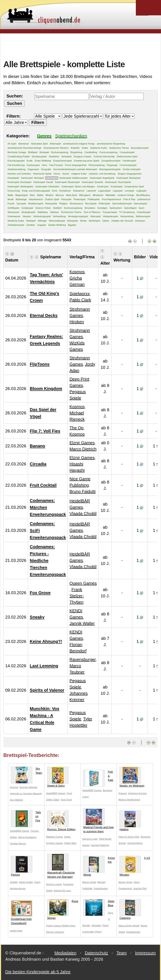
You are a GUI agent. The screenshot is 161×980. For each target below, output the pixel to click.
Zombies (31, 225)
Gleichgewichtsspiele (110, 169)
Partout (22, 866)
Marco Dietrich (83, 449)
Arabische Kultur (99, 148)
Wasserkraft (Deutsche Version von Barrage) (61, 866)
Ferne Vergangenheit (76, 165)
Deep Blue (99, 904)
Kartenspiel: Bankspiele (129, 178)
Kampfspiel (13, 178)
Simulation (90, 208)
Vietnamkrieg (127, 216)
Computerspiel (127, 152)
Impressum (145, 953)
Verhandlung (59, 216)
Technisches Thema (71, 212)
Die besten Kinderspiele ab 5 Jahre (38, 972)
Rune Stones (63, 909)
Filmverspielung (97, 165)
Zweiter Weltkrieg (57, 225)
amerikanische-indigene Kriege (79, 144)
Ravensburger (83, 659)
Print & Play (129, 199)
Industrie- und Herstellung (102, 174)
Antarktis (75, 148)
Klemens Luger (90, 839)
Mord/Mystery (143, 195)
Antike (85, 148)
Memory (60, 195)
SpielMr (14, 882)
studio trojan (16, 931)
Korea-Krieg (14, 191)
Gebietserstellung (17, 169)
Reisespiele (51, 204)
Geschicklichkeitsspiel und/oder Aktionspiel (75, 169)
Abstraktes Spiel (39, 144)
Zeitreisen (140, 221)
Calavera (130, 909)
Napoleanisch (36, 199)
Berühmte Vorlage (17, 152)
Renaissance (76, 204)
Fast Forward (56, 165)
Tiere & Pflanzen (92, 212)
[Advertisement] (80, 46)
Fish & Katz (98, 777)
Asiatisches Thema (119, 148)
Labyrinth (91, 191)
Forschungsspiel (128, 165)
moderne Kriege (126, 195)
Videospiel (95, 216)
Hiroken (77, 322)
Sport (141, 208)
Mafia (10, 195)
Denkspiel (66, 156)
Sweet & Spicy (58, 777)
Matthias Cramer (55, 837)
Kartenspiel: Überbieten (47, 187)
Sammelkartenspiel (122, 204)
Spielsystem (116, 208)
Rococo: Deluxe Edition (61, 821)
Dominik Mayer (135, 843)
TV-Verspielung (127, 212)
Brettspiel (44, 152)
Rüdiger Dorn (68, 926)
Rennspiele (91, 204)
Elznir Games (82, 443)
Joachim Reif (140, 888)
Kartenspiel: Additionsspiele (74, 178)
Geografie (46, 169)
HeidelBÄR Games (56, 793)
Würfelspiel (94, 221)
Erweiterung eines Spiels (87, 161)
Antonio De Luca (62, 891)
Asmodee (96, 925)
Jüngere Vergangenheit (129, 174)
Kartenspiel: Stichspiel (32, 178)
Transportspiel (110, 212)
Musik (11, 199)
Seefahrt (57, 208)
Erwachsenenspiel (63, 161)
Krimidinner (65, 191)
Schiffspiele (13, 208)
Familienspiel (129, 161)
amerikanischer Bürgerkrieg (111, 144)
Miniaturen (98, 195)
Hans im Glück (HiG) (129, 837)
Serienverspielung (73, 208)
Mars (32, 195)
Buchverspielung (60, 152)
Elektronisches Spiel (127, 156)
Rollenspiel (104, 204)
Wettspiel (31, 221)
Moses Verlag (89, 882)
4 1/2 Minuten (135, 866)
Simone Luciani (54, 884)
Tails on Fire (26, 817)
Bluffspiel (33, 152)
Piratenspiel (79, 199)
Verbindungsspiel (42, 216)
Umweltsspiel (144, 212)
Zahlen (106, 221)
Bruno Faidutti (82, 491)
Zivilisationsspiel (16, 225)
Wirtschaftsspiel (57, 221)
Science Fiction (43, 208)
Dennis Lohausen (55, 932)
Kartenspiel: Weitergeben (20, 187)
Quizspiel (21, 204)
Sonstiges (102, 208)
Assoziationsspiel (140, 148)
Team (121, 953)
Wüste (83, 221)
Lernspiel (129, 191)
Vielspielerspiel (110, 216)
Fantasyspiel (33, 165)
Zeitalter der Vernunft (122, 221)
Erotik (30, 161)
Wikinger (42, 221)
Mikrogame (85, 195)
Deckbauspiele (39, 156)
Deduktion (54, 156)
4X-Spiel (12, 144)
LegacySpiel (104, 191)
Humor (66, 174)
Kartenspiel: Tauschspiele (118, 182)
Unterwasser (14, 216)
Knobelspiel (117, 187)
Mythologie (21, 199)
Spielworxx (80, 294)
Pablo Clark (80, 300)
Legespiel (118, 191)
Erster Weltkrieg (43, 161)
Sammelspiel (140, 204)
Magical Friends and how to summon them (98, 821)
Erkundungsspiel (16, 161)
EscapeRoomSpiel (111, 161)
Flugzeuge (112, 165)
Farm (44, 165)
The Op (76, 428)
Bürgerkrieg (76, 152)
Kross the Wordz (99, 866)
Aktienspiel (55, 144)
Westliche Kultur (16, 221)
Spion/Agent (130, 208)
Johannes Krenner (138, 793)
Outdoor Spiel (52, 199)
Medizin (49, 195)
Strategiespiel (28, 212)
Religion (64, 204)
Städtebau (43, 212)
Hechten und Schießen (19, 174)
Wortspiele (73, 221)
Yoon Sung (66, 800)
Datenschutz (96, 953)
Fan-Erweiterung (16, 165)
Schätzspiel (27, 208)
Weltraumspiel (143, 216)
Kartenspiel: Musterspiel (67, 182)
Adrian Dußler (26, 882)
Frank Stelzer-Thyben (77, 596)
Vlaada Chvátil (83, 514)
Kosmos (77, 272)
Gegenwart (33, 169)
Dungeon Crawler (83, 156)
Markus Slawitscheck (129, 800)
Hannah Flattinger (100, 845)
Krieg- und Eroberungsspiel (36, 191)
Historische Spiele (42, 174)
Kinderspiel (103, 187)
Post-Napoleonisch (112, 199)
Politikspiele (94, 199)
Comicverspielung (108, 152)
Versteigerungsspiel (78, 216)
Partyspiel (66, 199)
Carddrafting (91, 152)
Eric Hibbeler (16, 800)
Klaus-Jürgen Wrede (129, 926)
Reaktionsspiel (36, 204)
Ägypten (72, 225)
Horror (57, 174)
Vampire (27, 216)
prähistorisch (144, 199)
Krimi (55, 191)
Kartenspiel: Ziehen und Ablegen (78, 187)
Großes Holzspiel (132, 169)
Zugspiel (42, 225)
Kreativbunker (101, 888)
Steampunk (13, 212)
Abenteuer (24, 144)
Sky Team (27, 772)
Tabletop (54, 212)
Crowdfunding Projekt (19, 156)
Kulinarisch (79, 191)
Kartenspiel (52, 178)
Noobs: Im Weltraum (132, 777)
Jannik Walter (82, 623)
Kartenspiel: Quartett (92, 182)
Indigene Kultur (79, 174)
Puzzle (11, 204)
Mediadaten (66, 953)
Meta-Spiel (72, 195)
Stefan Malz (70, 843)
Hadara (130, 821)
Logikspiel (141, 191)
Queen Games (83, 583)
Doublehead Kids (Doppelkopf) (22, 912)
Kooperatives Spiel (134, 187)
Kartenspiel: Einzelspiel (19, 182)
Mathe (40, 195)
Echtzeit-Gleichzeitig (104, 156)
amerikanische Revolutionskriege (24, 148)
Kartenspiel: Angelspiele (102, 178)
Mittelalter (110, 195)
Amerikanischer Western (56, 148)
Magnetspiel (21, 195)
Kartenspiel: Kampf (43, 182)
